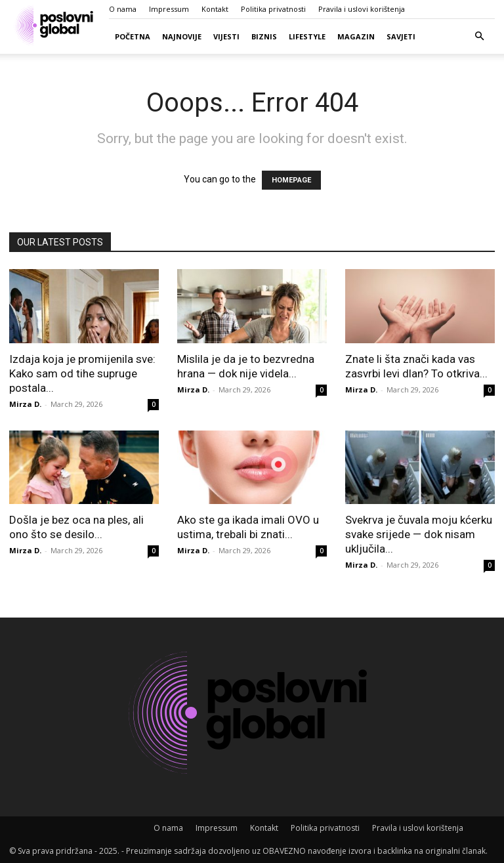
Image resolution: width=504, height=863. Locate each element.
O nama (123, 9)
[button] (479, 36)
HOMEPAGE (291, 180)
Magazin (356, 36)
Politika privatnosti (273, 9)
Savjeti (401, 36)
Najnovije (182, 36)
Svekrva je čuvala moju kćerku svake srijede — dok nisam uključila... (419, 534)
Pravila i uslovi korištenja (362, 9)
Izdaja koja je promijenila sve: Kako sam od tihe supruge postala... (82, 373)
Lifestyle (307, 36)
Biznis (264, 36)
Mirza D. (25, 404)
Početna (133, 36)
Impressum (169, 9)
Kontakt (215, 9)
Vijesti (226, 36)
